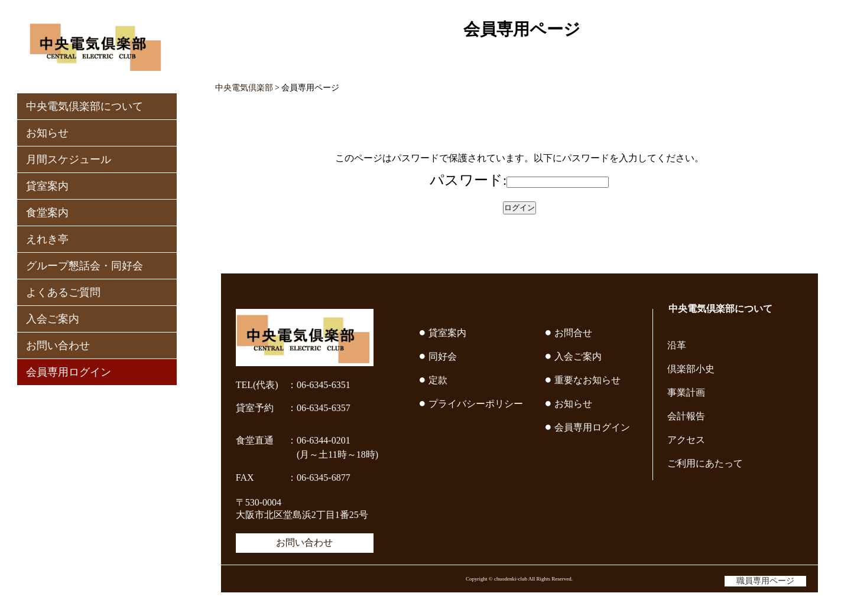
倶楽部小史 (691, 369)
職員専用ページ (765, 581)
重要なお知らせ (587, 380)
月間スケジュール (69, 159)
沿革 (677, 345)
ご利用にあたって (705, 463)
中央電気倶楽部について (85, 106)
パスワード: (468, 180)
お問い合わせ (58, 346)
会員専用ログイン (69, 372)
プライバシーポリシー (476, 404)
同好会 (443, 356)
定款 (438, 380)
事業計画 (686, 392)
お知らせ (47, 133)
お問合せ (573, 333)
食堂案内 (47, 213)
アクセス (686, 440)
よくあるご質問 (63, 292)
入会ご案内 (53, 319)
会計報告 (686, 416)
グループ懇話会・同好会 (85, 266)
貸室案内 (47, 186)
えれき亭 (47, 239)
